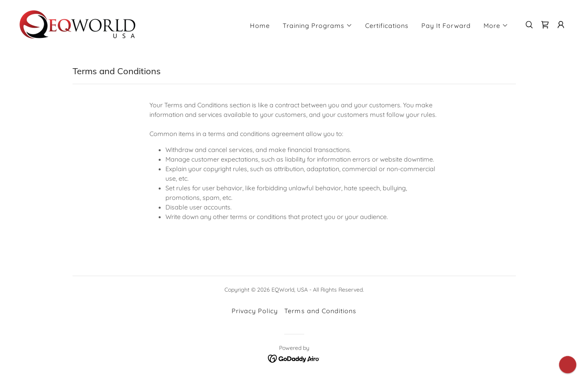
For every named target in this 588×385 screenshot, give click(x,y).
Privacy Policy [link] (255, 311)
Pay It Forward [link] (446, 26)
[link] (78, 24)
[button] (318, 26)
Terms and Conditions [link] (320, 311)
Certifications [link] (387, 26)
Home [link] (260, 26)
